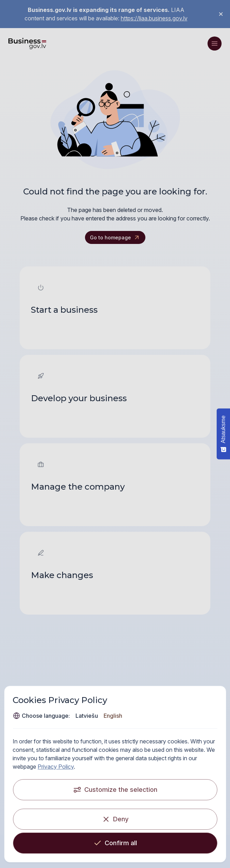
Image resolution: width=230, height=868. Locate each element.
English (113, 716)
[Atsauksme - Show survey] (223, 434)
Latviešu (87, 716)
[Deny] (115, 819)
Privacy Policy (56, 767)
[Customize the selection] (115, 790)
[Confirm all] (115, 843)
